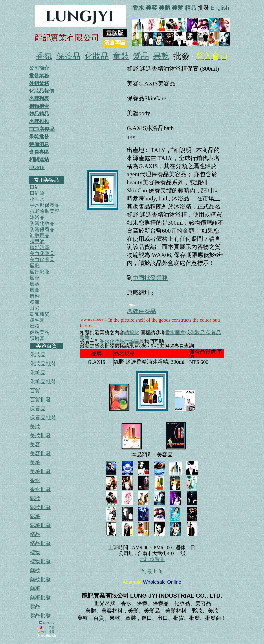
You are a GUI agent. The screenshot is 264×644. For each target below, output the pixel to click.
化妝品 (97, 56)
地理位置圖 (152, 559)
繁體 (52, 627)
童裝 (121, 56)
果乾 (161, 56)
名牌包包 (39, 121)
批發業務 (39, 76)
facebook (49, 623)
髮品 (141, 56)
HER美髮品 (42, 129)
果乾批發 (39, 137)
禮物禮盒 (39, 106)
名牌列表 (39, 98)
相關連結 (39, 160)
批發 (52, 632)
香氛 (44, 56)
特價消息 (39, 144)
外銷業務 (39, 83)
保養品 (68, 56)
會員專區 (39, 152)
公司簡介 (39, 68)
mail (42, 632)
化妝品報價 (42, 91)
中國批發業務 (150, 278)
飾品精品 (39, 114)
